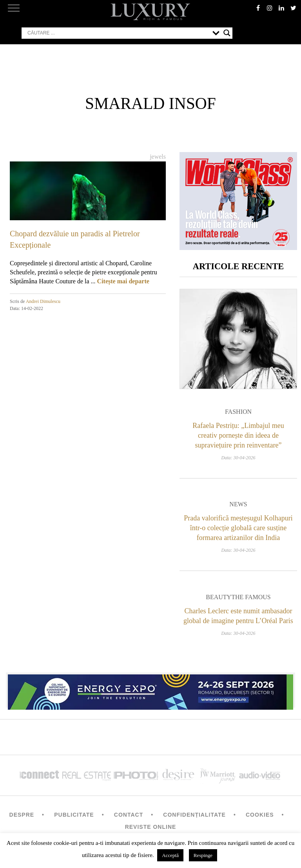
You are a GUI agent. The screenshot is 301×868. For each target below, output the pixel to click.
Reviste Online (151, 827)
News (238, 504)
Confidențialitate (194, 815)
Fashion (238, 412)
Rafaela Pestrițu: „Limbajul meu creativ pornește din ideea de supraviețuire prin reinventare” (238, 435)
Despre (22, 815)
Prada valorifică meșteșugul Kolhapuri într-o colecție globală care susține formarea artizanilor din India (238, 528)
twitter (293, 8)
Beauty (218, 597)
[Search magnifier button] (227, 33)
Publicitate (74, 815)
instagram (270, 8)
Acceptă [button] (170, 855)
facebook (258, 8)
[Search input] (118, 33)
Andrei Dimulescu (43, 301)
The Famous (251, 597)
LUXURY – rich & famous (150, 12)
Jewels (158, 157)
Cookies (260, 815)
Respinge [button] (203, 855)
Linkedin (281, 8)
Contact (129, 815)
